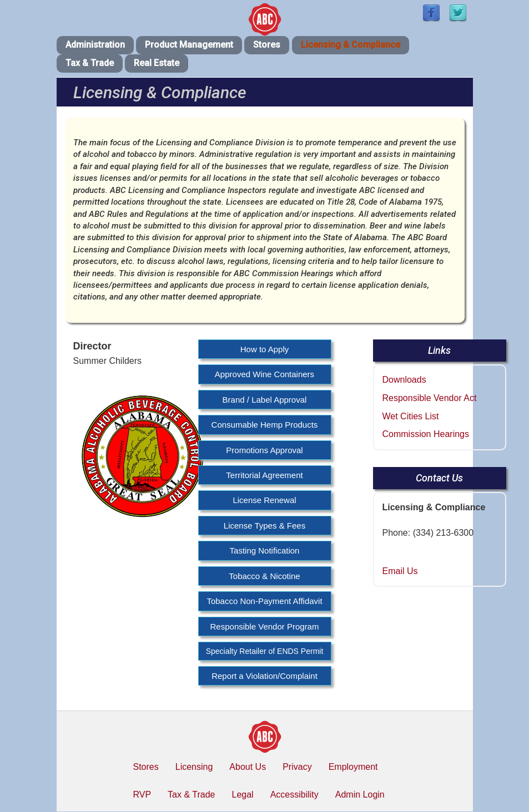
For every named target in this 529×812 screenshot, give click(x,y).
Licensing (194, 767)
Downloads (404, 380)
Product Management (189, 45)
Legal (242, 795)
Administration (95, 45)
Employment (353, 767)
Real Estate (157, 63)
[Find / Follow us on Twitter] (458, 13)
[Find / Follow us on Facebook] (431, 13)
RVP (142, 795)
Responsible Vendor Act (430, 398)
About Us (248, 767)
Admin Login (360, 795)
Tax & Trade (90, 63)
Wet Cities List (411, 416)
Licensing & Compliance (351, 45)
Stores (267, 45)
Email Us (400, 571)
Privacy (297, 767)
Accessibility (294, 795)
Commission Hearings (426, 434)
